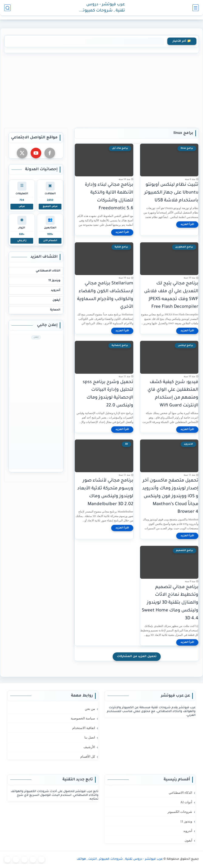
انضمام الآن (50, 241)
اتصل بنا (90, 737)
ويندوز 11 (54, 281)
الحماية (55, 310)
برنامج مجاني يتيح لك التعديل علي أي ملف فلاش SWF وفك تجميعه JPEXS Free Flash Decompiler (171, 295)
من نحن (90, 709)
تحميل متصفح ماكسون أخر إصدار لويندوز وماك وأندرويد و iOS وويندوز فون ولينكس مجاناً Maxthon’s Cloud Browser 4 (170, 496)
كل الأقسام (88, 757)
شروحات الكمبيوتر (180, 812)
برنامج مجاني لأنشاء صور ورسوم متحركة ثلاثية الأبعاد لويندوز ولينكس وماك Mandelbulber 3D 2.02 (105, 492)
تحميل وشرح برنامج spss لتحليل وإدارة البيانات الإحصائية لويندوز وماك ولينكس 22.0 (108, 394)
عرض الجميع (50, 206)
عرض (22, 206)
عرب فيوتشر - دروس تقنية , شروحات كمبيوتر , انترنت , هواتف (102, 8)
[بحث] (7, 8)
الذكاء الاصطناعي (48, 271)
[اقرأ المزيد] (187, 225)
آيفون (56, 300)
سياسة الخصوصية (83, 718)
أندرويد (56, 290)
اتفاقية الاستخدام (84, 728)
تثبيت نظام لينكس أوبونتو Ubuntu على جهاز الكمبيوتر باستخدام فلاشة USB (171, 193)
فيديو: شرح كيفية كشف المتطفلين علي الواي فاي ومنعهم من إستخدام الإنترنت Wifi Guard (173, 394)
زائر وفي (22, 241)
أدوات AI (186, 802)
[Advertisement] (101, 90)
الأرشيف (89, 747)
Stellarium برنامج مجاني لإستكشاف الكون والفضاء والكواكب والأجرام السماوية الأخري (105, 295)
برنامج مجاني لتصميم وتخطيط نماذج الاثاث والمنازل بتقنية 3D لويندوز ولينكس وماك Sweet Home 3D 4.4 (170, 603)
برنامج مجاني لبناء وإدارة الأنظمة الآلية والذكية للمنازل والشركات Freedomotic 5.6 (109, 197)
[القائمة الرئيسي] (196, 8)
